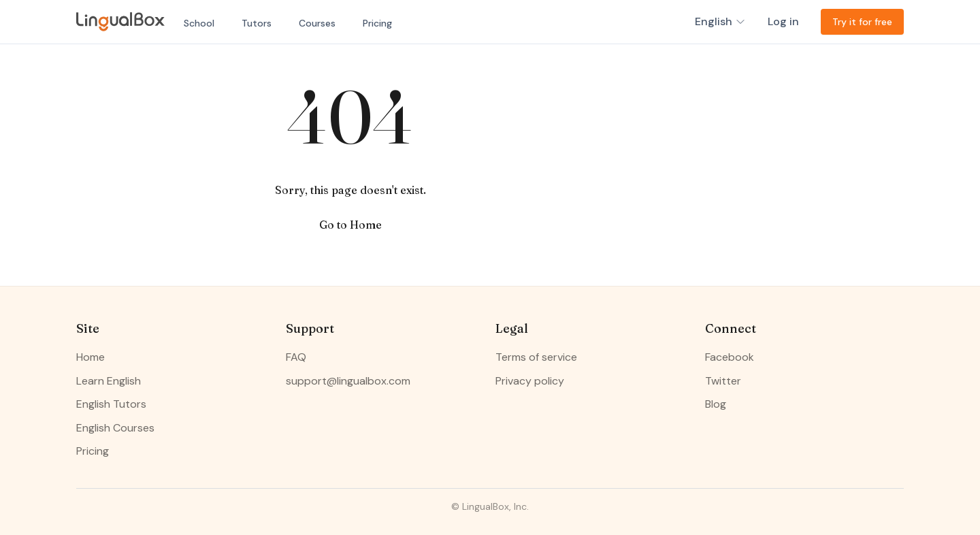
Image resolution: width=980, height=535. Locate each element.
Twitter (723, 381)
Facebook (730, 357)
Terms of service (536, 357)
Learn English (109, 381)
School (199, 23)
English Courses (115, 428)
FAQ (296, 357)
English (720, 21)
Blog (716, 404)
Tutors (257, 23)
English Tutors (111, 404)
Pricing (377, 23)
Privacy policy (530, 381)
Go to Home (350, 225)
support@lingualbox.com (348, 381)
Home (91, 357)
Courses (317, 23)
